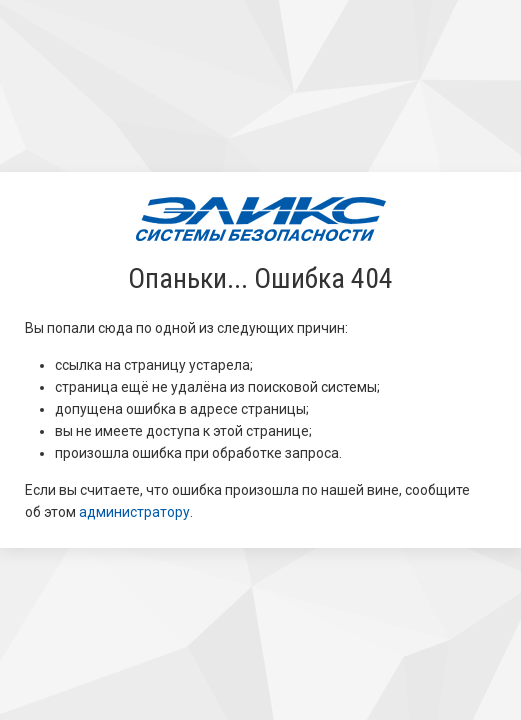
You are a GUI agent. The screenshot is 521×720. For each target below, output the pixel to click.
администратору (134, 512)
